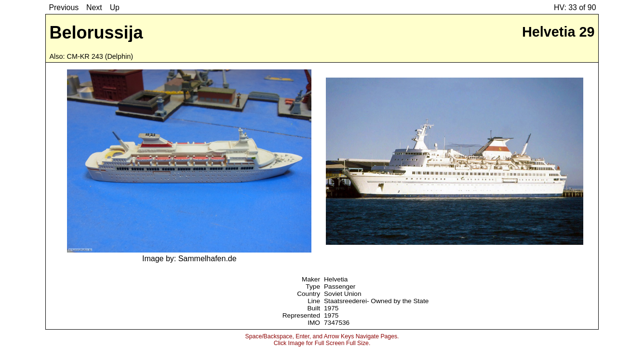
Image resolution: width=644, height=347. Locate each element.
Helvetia (336, 279)
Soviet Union (343, 294)
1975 (331, 308)
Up (115, 7)
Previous (64, 7)
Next (94, 7)
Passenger (340, 287)
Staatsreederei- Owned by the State (376, 301)
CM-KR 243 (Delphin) (100, 56)
